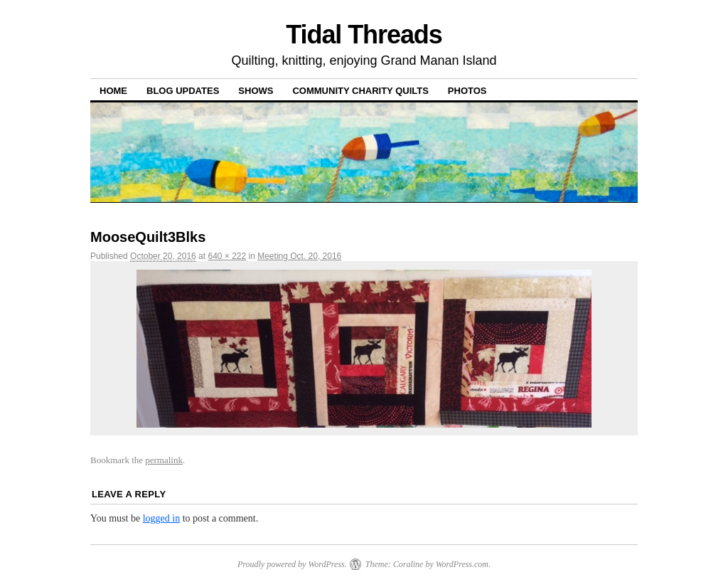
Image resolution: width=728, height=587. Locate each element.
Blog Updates (183, 91)
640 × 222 (227, 256)
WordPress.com (462, 564)
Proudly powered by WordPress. (292, 564)
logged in (162, 518)
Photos (467, 91)
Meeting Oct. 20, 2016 (299, 256)
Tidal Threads (364, 35)
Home (113, 91)
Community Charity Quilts (360, 91)
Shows (256, 91)
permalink (164, 460)
